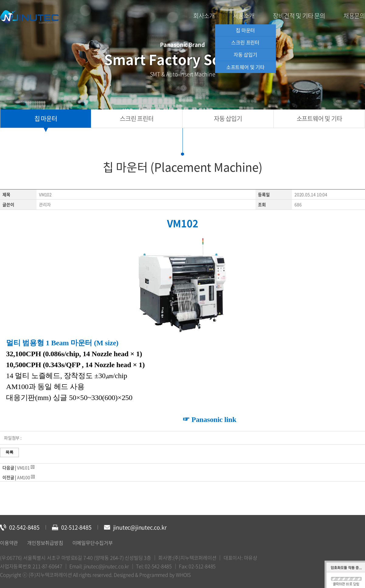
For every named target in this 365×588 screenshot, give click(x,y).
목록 (9, 452)
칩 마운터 (245, 30)
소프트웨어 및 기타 (245, 67)
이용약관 (9, 543)
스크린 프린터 (245, 42)
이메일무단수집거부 (93, 543)
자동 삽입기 (245, 54)
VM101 (23, 468)
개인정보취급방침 (45, 543)
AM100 (24, 477)
